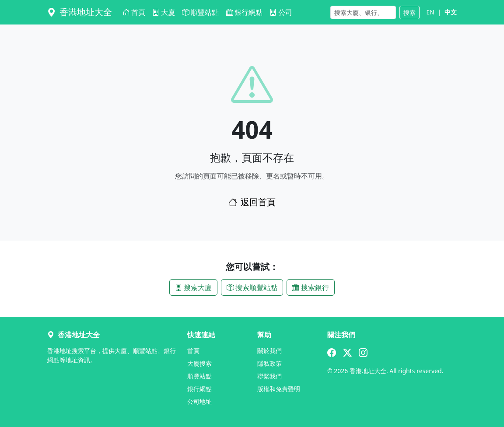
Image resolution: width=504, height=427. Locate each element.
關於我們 (269, 351)
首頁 (134, 12)
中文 (451, 12)
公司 (281, 12)
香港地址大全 (80, 12)
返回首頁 (252, 202)
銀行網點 (244, 12)
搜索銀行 (311, 287)
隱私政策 (269, 363)
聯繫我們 (269, 376)
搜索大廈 (193, 287)
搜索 (409, 12)
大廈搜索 (199, 363)
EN (430, 12)
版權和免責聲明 (279, 389)
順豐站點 (200, 12)
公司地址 (199, 401)
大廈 (164, 12)
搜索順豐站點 (252, 287)
